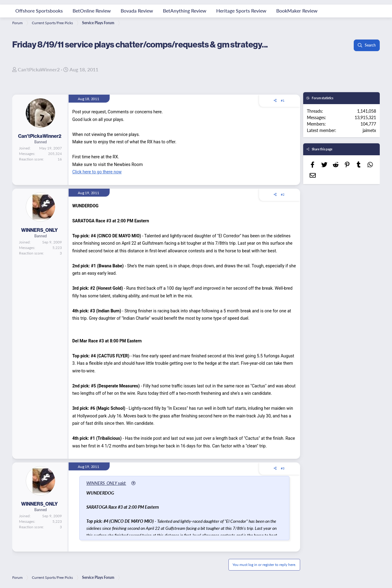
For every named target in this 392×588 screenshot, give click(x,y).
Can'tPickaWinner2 (39, 69)
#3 (283, 468)
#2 (283, 194)
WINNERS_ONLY (40, 230)
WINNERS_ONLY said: (107, 483)
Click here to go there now (97, 172)
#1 (283, 100)
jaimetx (369, 130)
